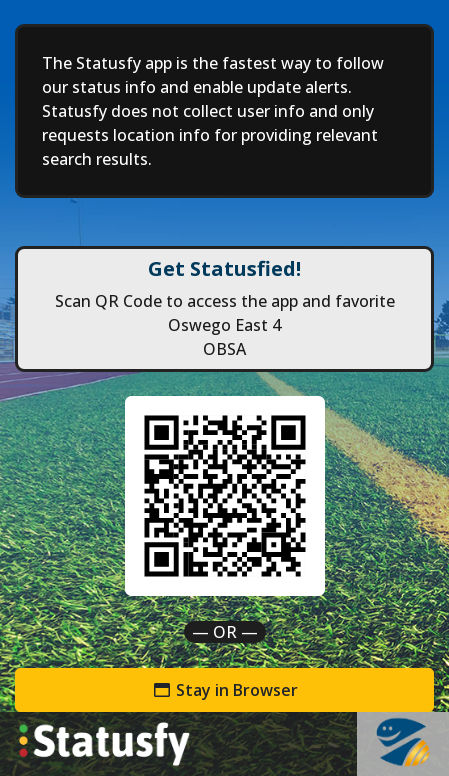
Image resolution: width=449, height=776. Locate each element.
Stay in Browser (225, 690)
